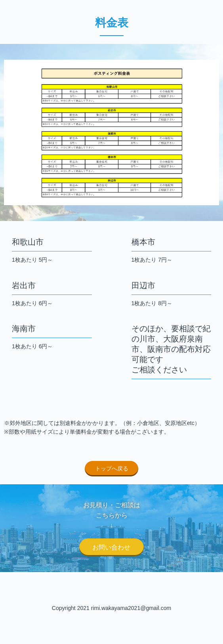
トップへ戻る (112, 468)
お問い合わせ (111, 547)
